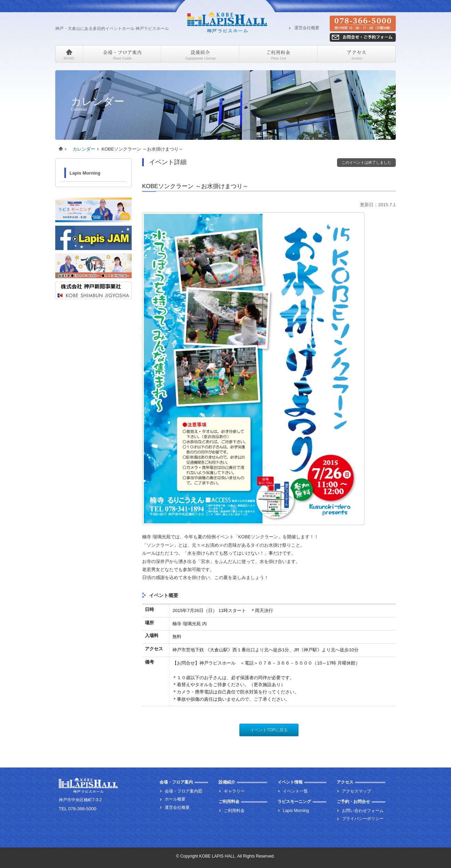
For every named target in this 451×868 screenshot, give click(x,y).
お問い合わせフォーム (363, 811)
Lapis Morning (85, 173)
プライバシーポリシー (363, 819)
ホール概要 (175, 799)
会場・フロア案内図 (183, 791)
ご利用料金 (234, 811)
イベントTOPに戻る (269, 730)
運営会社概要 (307, 28)
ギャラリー (234, 791)
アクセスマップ (356, 791)
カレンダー (84, 149)
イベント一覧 (295, 791)
